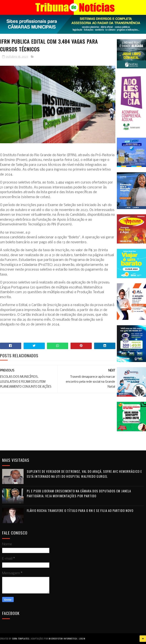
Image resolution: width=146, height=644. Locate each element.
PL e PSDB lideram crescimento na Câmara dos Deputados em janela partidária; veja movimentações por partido (79, 493)
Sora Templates (21, 639)
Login (82, 639)
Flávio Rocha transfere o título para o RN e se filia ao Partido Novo (80, 510)
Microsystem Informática (63, 639)
